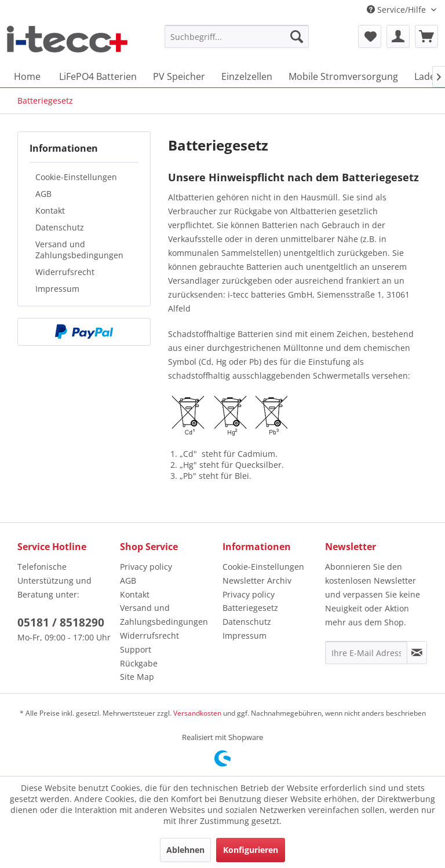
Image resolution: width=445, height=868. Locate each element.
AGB (43, 194)
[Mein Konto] (398, 36)
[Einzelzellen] (247, 76)
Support (136, 649)
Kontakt (50, 210)
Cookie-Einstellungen (76, 177)
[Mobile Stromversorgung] (343, 76)
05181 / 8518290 (61, 622)
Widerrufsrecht (65, 272)
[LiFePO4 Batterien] (98, 76)
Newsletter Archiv (257, 581)
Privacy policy (146, 567)
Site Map (137, 677)
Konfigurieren (251, 850)
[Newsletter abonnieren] (417, 653)
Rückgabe (139, 663)
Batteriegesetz (250, 608)
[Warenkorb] (426, 36)
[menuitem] (237, 36)
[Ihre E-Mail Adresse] (366, 653)
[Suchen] (297, 36)
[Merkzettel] (370, 36)
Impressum (57, 289)
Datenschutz (60, 227)
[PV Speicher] (179, 76)
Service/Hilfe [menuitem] (397, 10)
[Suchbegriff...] (237, 36)
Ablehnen (185, 850)
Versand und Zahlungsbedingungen (79, 250)
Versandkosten (197, 713)
